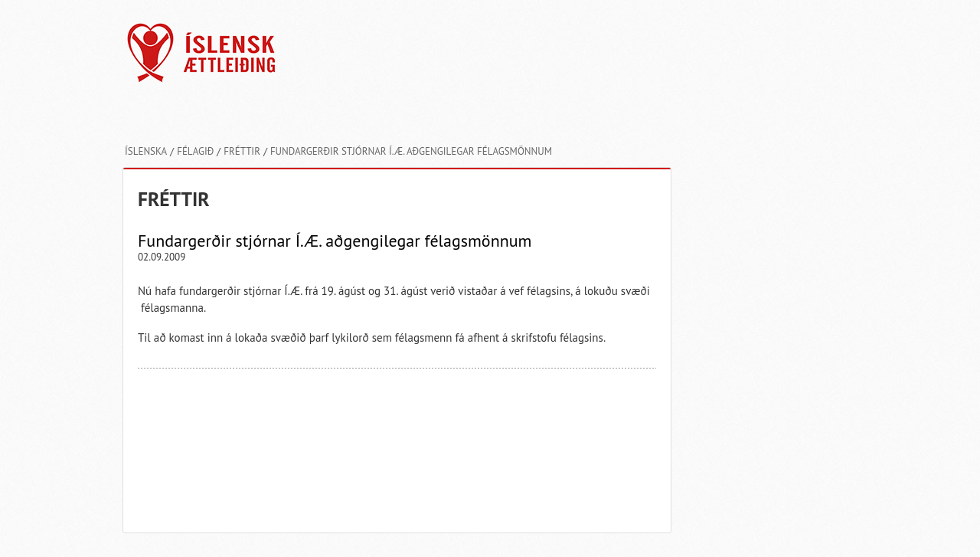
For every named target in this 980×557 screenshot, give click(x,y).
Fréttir (242, 151)
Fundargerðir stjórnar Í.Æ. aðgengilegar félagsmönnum (411, 151)
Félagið (195, 151)
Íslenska (146, 151)
